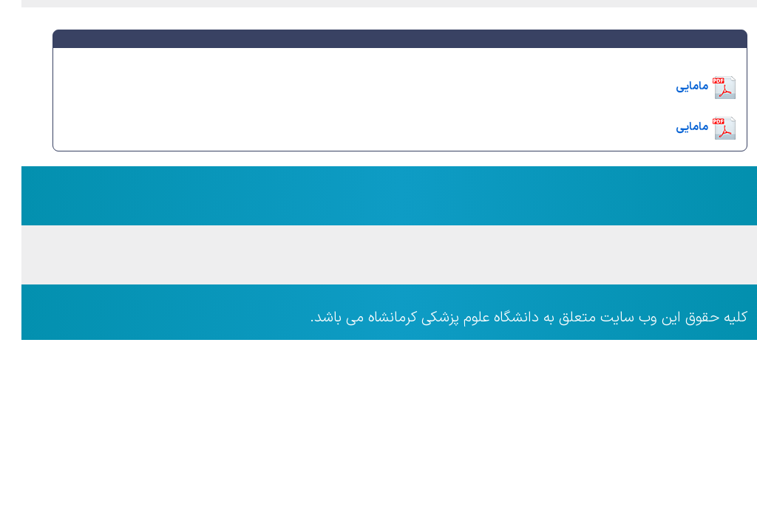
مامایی (671, 87)
